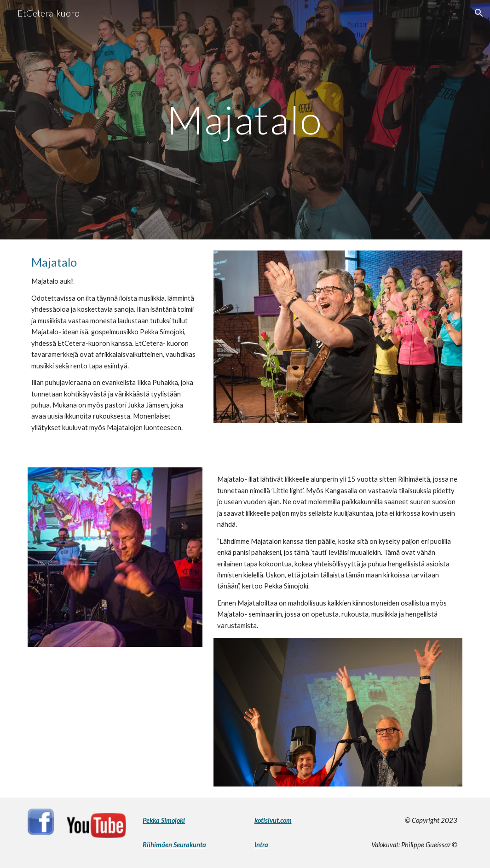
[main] (245, 119)
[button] (479, 13)
